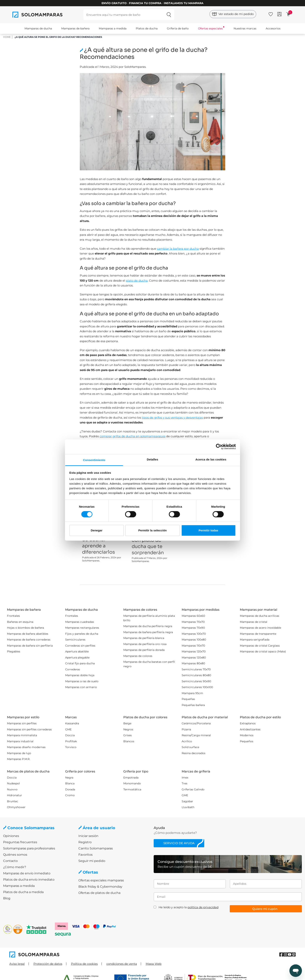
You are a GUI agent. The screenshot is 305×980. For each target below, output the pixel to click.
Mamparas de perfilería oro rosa (145, 644)
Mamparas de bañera (75, 28)
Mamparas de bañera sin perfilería (30, 646)
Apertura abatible (77, 651)
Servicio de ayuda (179, 843)
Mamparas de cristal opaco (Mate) (263, 651)
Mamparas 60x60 (193, 616)
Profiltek (71, 741)
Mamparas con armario (81, 687)
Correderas (73, 669)
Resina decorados (194, 753)
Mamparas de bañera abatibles (28, 634)
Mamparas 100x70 (194, 634)
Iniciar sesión (88, 836)
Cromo (70, 795)
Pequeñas (188, 699)
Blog (7, 898)
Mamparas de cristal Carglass (260, 646)
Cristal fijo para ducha (80, 663)
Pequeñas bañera (193, 705)
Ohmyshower (16, 807)
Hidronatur (14, 795)
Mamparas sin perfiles (22, 723)
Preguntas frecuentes (20, 842)
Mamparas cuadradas (80, 622)
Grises (128, 735)
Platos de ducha (147, 28)
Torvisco (71, 747)
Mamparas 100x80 (194, 640)
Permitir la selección (152, 530)
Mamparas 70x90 (193, 628)
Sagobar (187, 801)
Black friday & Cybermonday (100, 887)
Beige (127, 723)
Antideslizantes (250, 729)
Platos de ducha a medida (23, 892)
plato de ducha (137, 281)
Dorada (70, 789)
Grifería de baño (178, 28)
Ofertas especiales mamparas (101, 880)
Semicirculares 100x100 (197, 687)
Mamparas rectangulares (82, 628)
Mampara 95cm (192, 693)
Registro (85, 842)
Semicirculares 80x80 (196, 675)
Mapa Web (154, 964)
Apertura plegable (77, 657)
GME (68, 729)
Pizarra (186, 729)
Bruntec (13, 801)
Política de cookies (84, 964)
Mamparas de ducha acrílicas (259, 616)
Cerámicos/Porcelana (196, 723)
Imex (185, 778)
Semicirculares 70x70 (196, 669)
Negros (128, 729)
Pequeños (247, 741)
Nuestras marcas (245, 28)
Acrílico (187, 741)
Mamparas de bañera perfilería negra (148, 632)
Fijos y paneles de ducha (82, 634)
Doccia (70, 735)
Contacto (10, 861)
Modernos (247, 735)
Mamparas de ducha (38, 28)
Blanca (70, 783)
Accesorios (273, 28)
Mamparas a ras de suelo (82, 681)
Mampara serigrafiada (255, 640)
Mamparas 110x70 (193, 646)
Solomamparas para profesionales (29, 848)
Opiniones (11, 836)
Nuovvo (12, 789)
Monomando (132, 783)
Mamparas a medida (113, 28)
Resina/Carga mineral (196, 735)
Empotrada (131, 778)
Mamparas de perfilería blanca (144, 638)
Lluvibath (188, 807)
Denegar (96, 530)
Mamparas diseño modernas (26, 747)
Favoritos (85, 855)
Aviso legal (17, 964)
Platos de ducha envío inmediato (29, 880)
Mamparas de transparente (258, 634)
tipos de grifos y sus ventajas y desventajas (172, 418)
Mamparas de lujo (19, 753)
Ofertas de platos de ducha (99, 893)
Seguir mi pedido (92, 861)
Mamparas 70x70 (193, 622)
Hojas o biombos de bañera (25, 628)
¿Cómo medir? (15, 867)
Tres (184, 783)
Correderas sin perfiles (80, 646)
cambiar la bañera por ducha (178, 249)
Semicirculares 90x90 (196, 681)
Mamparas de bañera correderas (29, 640)
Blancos (129, 741)
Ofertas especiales (210, 28)
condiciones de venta (122, 964)
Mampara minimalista (22, 735)
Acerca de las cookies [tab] (211, 459)
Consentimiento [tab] (94, 460)
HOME (7, 37)
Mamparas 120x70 (194, 651)
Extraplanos (248, 723)
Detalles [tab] (152, 459)
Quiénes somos (15, 855)
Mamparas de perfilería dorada (144, 650)
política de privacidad (203, 907)
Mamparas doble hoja (80, 675)
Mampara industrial (20, 741)
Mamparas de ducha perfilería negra (148, 626)
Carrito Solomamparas (96, 848)
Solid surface (190, 747)
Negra (69, 778)
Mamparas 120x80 (194, 657)
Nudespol (13, 783)
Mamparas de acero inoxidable (260, 628)
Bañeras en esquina (20, 622)
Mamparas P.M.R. (19, 759)
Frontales (13, 616)
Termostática (132, 789)
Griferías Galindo (193, 789)
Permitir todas (208, 530)
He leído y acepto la (188, 907)
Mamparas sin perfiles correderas (29, 729)
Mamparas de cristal (254, 622)
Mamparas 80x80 (193, 663)
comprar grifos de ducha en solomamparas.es (132, 436)
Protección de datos (48, 964)
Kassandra (72, 723)
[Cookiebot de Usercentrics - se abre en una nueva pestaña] (219, 447)
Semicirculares (75, 640)
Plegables (14, 651)
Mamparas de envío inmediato (27, 873)
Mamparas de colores (138, 656)
